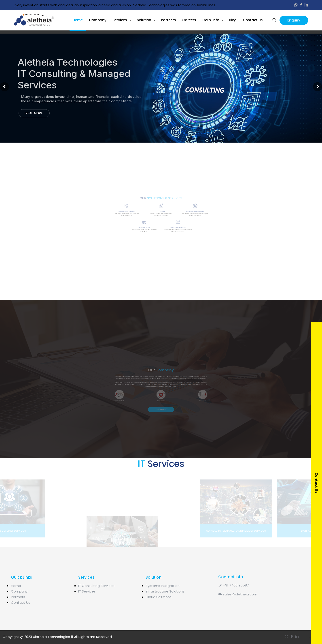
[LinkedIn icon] (306, 5)
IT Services (87, 591)
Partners (18, 597)
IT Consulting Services (96, 586)
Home (16, 586)
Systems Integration (163, 586)
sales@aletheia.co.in (238, 594)
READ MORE (34, 113)
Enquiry (294, 20)
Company (19, 591)
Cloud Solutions (159, 597)
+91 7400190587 (234, 585)
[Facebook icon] (301, 5)
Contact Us (21, 602)
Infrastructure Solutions (165, 591)
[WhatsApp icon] (296, 5)
